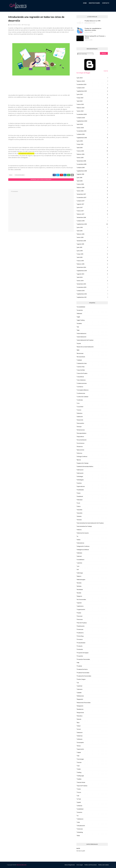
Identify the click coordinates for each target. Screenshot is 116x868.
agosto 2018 (92, 174)
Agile (79, 317)
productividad (81, 643)
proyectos (80, 656)
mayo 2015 (92, 254)
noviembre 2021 (92, 84)
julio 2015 (92, 247)
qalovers (80, 689)
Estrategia (80, 476)
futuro (79, 506)
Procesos (80, 639)
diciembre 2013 (92, 284)
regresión (80, 699)
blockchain (80, 353)
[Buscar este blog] (85, 54)
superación (80, 749)
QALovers (22, 865)
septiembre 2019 (92, 138)
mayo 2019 (92, 144)
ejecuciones (81, 450)
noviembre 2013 (92, 287)
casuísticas (80, 377)
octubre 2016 (92, 221)
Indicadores (81, 543)
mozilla (79, 593)
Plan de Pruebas (82, 623)
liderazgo (80, 573)
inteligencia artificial (83, 550)
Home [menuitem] (85, 3)
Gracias (79, 520)
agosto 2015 (92, 244)
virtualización (81, 826)
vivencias (80, 829)
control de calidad (83, 397)
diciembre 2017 (92, 194)
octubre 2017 (92, 201)
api (78, 327)
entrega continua (82, 457)
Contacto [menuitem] (106, 3)
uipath (79, 802)
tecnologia (80, 759)
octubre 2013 (92, 291)
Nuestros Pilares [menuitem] (94, 3)
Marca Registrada (70, 865)
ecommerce (81, 443)
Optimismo (80, 606)
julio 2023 (92, 78)
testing (79, 772)
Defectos (80, 413)
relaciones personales (84, 703)
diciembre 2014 (92, 267)
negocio (80, 596)
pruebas (80, 666)
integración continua (83, 546)
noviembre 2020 (92, 114)
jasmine (80, 563)
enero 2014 (92, 281)
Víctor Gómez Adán (15, 25)
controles (80, 400)
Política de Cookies (104, 865)
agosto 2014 (92, 274)
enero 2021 (92, 111)
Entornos (80, 453)
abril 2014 (92, 277)
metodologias (81, 580)
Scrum (79, 729)
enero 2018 (92, 191)
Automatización (82, 337)
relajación (80, 706)
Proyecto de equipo (83, 653)
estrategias (80, 480)
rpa (78, 723)
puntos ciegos (81, 679)
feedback (80, 496)
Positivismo (80, 633)
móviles (79, 586)
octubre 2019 (92, 134)
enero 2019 (92, 158)
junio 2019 (92, 141)
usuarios (80, 812)
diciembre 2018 (92, 161)
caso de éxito (81, 370)
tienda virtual (81, 782)
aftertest (80, 314)
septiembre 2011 (92, 297)
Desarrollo (80, 420)
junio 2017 (92, 208)
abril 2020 (92, 124)
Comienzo (80, 387)
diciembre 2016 (92, 217)
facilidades (80, 490)
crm (78, 403)
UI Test (79, 799)
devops (79, 427)
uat (78, 796)
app (78, 330)
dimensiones (81, 430)
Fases (79, 493)
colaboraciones (82, 383)
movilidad (80, 590)
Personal (80, 616)
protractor (80, 649)
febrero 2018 (92, 188)
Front (78, 503)
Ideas (11, 175)
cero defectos (81, 380)
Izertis (78, 848)
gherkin (79, 516)
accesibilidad (81, 307)
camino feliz (81, 367)
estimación (80, 473)
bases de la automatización (85, 347)
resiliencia (80, 709)
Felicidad (80, 500)
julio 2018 (92, 178)
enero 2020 (92, 128)
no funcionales (82, 600)
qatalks (79, 693)
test (78, 766)
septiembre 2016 (92, 224)
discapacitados (82, 433)
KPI (78, 570)
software (80, 739)
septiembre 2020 (92, 121)
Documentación (82, 440)
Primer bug (80, 636)
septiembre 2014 (92, 271)
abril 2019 (92, 148)
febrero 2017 (92, 214)
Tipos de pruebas (20, 175)
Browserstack (81, 357)
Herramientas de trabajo (84, 526)
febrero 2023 (92, 81)
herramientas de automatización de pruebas (90, 523)
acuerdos (80, 310)
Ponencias (80, 629)
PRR (78, 663)
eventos (79, 483)
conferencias (81, 393)
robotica (80, 716)
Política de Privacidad (91, 865)
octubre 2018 (92, 168)
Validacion (80, 819)
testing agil (80, 776)
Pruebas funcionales (83, 673)
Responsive (80, 713)
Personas (80, 619)
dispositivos (81, 437)
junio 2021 (92, 94)
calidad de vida (82, 363)
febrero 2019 (92, 154)
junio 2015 (92, 251)
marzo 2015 (92, 261)
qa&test (80, 686)
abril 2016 (92, 231)
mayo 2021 (92, 98)
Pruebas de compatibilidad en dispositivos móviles (93, 29)
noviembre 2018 (92, 164)
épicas (79, 460)
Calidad (79, 360)
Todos (79, 789)
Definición (80, 417)
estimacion (80, 470)
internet (79, 556)
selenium (80, 733)
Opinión (79, 603)
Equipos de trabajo (83, 463)
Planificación (81, 626)
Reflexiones (80, 696)
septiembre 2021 (92, 91)
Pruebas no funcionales (84, 676)
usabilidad (80, 809)
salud (79, 726)
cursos (79, 410)
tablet (79, 752)
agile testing (81, 320)
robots (79, 719)
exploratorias (81, 486)
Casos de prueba (82, 373)
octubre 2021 (92, 88)
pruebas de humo (82, 669)
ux (78, 816)
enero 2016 (92, 237)
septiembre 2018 (92, 171)
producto (80, 646)
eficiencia (80, 447)
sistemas (80, 736)
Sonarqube (80, 742)
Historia (79, 530)
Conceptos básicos (83, 390)
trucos (79, 792)
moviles (79, 583)
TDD (78, 756)
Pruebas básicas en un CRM (93, 21)
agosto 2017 (92, 204)
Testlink (79, 779)
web (78, 836)
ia (78, 536)
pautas (79, 613)
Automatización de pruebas (85, 340)
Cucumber (80, 407)
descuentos (81, 423)
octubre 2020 (92, 118)
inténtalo (80, 553)
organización (81, 609)
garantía (80, 513)
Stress (79, 746)
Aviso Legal (80, 865)
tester (79, 769)
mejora (79, 576)
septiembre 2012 (92, 294)
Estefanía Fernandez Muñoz (85, 466)
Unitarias (80, 806)
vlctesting (80, 832)
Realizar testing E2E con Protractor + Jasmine (95, 37)
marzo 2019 (92, 151)
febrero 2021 (92, 108)
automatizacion (82, 333)
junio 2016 (92, 227)
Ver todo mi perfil (81, 851)
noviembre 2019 (92, 131)
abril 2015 (92, 257)
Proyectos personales (83, 659)
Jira (78, 566)
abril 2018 (92, 181)
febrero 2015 (92, 264)
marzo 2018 (92, 184)
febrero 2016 (92, 234)
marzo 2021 (92, 104)
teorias (79, 762)
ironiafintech (81, 560)
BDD (78, 350)
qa (78, 683)
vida (78, 822)
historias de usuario (83, 533)
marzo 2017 (92, 211)
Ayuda (79, 343)
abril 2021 (92, 101)
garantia (80, 510)
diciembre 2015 (92, 241)
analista (79, 324)
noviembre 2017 (92, 198)
